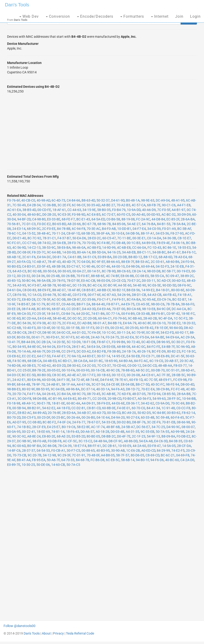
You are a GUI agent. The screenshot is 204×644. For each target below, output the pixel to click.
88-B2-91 (34, 408)
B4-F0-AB (109, 229)
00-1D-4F (44, 328)
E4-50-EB (133, 356)
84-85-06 (119, 224)
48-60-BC (34, 215)
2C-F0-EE (49, 229)
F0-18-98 (14, 403)
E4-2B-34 (34, 205)
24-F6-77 (79, 422)
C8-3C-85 (59, 375)
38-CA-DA (80, 361)
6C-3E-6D (14, 318)
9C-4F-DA (165, 318)
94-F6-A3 (118, 389)
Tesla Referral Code (80, 633)
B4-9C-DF (163, 309)
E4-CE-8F (113, 384)
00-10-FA (68, 370)
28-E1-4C (79, 347)
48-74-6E (92, 380)
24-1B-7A (129, 351)
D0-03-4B (117, 432)
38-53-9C (49, 248)
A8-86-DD (131, 441)
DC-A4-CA (179, 309)
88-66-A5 (113, 262)
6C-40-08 (83, 337)
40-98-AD (43, 200)
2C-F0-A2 (69, 323)
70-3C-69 (178, 403)
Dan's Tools (17, 5)
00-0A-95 (14, 432)
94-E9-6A (172, 337)
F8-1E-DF (161, 328)
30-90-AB (118, 450)
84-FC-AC (141, 361)
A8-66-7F (39, 351)
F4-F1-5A (34, 394)
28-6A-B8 (184, 394)
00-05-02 (54, 370)
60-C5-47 (109, 238)
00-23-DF (44, 417)
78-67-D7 (93, 422)
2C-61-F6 (29, 257)
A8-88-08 (124, 347)
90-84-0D (176, 328)
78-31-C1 (49, 238)
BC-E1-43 (83, 219)
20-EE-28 (14, 309)
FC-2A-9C (143, 219)
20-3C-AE (187, 361)
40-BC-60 (172, 460)
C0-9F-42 (173, 314)
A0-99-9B (178, 432)
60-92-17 (182, 333)
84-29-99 (163, 450)
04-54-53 (43, 450)
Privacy (58, 633)
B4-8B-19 (115, 323)
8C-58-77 (169, 271)
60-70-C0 (138, 408)
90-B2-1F (119, 290)
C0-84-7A (68, 314)
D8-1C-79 (38, 304)
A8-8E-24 (34, 436)
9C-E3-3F (64, 215)
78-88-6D (128, 370)
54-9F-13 (153, 436)
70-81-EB (169, 422)
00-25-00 (132, 328)
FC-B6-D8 (98, 460)
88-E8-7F (128, 262)
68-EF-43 (58, 309)
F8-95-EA (39, 460)
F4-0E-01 (124, 408)
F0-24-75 (112, 337)
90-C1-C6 (169, 205)
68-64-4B (24, 384)
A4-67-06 (83, 384)
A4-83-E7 (89, 356)
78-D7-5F (73, 281)
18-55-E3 (184, 248)
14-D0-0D (69, 252)
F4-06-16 (178, 243)
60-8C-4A (73, 403)
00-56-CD (114, 413)
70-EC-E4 (148, 389)
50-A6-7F (53, 460)
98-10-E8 (149, 309)
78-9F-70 (38, 384)
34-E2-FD (167, 333)
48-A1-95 (178, 200)
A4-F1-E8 (184, 205)
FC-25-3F (39, 314)
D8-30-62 (74, 366)
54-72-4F (78, 380)
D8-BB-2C (109, 436)
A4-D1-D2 (79, 333)
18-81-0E (58, 403)
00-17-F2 (89, 375)
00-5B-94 (19, 408)
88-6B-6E (98, 276)
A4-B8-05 (108, 455)
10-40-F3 (29, 328)
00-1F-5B (73, 328)
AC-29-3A (188, 337)
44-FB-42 (170, 295)
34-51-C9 (89, 257)
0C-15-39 (79, 285)
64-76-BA (149, 224)
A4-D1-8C (96, 361)
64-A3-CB (154, 295)
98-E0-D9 (103, 281)
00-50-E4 (50, 271)
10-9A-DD (134, 210)
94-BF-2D (24, 219)
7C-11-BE (124, 238)
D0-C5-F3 (29, 417)
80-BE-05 (93, 436)
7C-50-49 (19, 205)
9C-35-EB (148, 432)
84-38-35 (176, 441)
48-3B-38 (59, 266)
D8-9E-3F (49, 333)
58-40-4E (59, 318)
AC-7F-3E (163, 375)
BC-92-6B (35, 271)
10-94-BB (189, 399)
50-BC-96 (29, 281)
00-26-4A (73, 417)
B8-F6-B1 (158, 314)
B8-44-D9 (28, 342)
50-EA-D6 (79, 238)
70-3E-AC (94, 229)
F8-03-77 (180, 366)
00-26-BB (68, 276)
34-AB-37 (84, 413)
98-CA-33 (24, 314)
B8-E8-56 (133, 290)
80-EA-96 (34, 380)
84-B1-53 (164, 224)
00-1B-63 (104, 375)
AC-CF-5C (70, 441)
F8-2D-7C (39, 252)
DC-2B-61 (110, 446)
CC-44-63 (74, 210)
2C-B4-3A (64, 394)
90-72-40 (133, 342)
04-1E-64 (103, 417)
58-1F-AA (68, 384)
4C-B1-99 (55, 399)
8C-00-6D (19, 446)
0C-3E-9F (153, 333)
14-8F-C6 (14, 450)
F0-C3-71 (148, 356)
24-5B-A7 (128, 427)
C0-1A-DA (154, 238)
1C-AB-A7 (39, 262)
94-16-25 (114, 252)
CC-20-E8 (99, 399)
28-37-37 (29, 450)
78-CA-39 (65, 446)
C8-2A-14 (139, 271)
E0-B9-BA (105, 257)
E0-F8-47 (154, 446)
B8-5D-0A (99, 252)
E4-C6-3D (161, 441)
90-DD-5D (169, 285)
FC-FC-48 (178, 389)
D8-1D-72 (133, 389)
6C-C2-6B (14, 328)
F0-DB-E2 (183, 436)
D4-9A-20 (118, 417)
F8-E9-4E (163, 243)
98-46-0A (79, 248)
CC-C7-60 (29, 243)
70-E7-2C (134, 281)
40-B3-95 (103, 450)
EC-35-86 (89, 299)
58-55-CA (157, 276)
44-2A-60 (139, 446)
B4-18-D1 (163, 290)
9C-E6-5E (154, 285)
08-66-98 (183, 422)
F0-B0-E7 (129, 399)
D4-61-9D (118, 200)
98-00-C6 (158, 304)
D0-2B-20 (49, 215)
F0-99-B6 (119, 342)
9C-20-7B (35, 455)
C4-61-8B (74, 257)
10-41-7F (13, 342)
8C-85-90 (44, 309)
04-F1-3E (63, 380)
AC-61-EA (14, 210)
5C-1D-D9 (74, 342)
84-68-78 (82, 460)
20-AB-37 (171, 361)
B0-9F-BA (34, 446)
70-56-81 (14, 224)
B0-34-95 (19, 347)
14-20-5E (59, 342)
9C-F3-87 (34, 285)
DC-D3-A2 (84, 351)
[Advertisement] (102, 131)
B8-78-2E (39, 370)
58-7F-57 (123, 455)
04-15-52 (29, 233)
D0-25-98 (53, 351)
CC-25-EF (24, 370)
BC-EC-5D (29, 375)
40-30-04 (19, 215)
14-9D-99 (109, 248)
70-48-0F (93, 455)
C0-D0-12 (134, 366)
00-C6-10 (159, 323)
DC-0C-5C (74, 318)
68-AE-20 (63, 436)
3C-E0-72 (14, 299)
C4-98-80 (39, 219)
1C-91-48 (168, 408)
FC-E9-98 (180, 380)
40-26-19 (144, 351)
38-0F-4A (103, 233)
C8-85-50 (169, 394)
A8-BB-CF (104, 290)
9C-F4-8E (103, 243)
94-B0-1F (142, 460)
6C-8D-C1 (65, 361)
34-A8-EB (129, 252)
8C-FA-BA (134, 299)
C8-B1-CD (94, 408)
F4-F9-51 (119, 299)
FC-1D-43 (154, 248)
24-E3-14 (19, 229)
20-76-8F (54, 413)
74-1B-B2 (24, 427)
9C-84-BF (159, 413)
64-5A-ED (98, 219)
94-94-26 (49, 347)
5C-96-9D (183, 347)
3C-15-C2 (85, 441)
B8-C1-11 (144, 252)
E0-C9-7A (164, 299)
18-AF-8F (74, 290)
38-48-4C (44, 233)
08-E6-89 (163, 356)
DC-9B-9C (24, 441)
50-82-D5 (144, 413)
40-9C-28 (113, 370)
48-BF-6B (113, 427)
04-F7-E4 (139, 229)
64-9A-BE (157, 337)
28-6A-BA (188, 219)
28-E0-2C (94, 238)
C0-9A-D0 (163, 403)
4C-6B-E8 (124, 248)
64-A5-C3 (19, 271)
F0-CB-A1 (58, 450)
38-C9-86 (163, 389)
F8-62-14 (188, 413)
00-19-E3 (183, 271)
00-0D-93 (153, 215)
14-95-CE (118, 356)
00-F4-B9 (128, 314)
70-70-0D (89, 243)
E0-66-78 (49, 295)
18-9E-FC (188, 314)
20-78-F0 (59, 281)
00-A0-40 (138, 215)
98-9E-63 (148, 200)
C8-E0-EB (109, 347)
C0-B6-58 (113, 219)
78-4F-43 (54, 262)
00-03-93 (83, 370)
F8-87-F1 (113, 304)
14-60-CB (58, 465)
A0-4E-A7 (74, 375)
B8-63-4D (88, 200)
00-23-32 (24, 276)
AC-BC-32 (169, 215)
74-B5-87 (23, 304)
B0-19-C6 (69, 427)
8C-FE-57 (53, 304)
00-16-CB (98, 370)
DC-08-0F (24, 252)
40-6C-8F (144, 323)
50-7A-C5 (73, 465)
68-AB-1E (14, 257)
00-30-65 (64, 271)
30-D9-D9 (184, 215)
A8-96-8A (73, 389)
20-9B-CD (114, 399)
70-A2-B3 (123, 205)
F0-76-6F (13, 200)
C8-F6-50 (19, 295)
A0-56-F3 (144, 399)
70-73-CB (19, 455)
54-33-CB (109, 422)
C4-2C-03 (89, 366)
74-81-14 (58, 432)
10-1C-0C (109, 333)
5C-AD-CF (164, 281)
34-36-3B (169, 238)
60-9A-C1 (105, 318)
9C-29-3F (64, 455)
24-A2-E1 (19, 380)
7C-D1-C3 (29, 224)
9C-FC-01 (14, 243)
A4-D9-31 (88, 403)
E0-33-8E (54, 219)
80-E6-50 (23, 337)
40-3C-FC (158, 384)
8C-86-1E (169, 248)
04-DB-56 (133, 233)
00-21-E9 (102, 328)
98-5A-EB (44, 281)
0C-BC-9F (110, 285)
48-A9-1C (29, 403)
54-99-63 (159, 399)
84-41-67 (174, 252)
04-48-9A (100, 441)
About (46, 633)
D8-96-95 (163, 342)
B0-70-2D (14, 417)
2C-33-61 (158, 262)
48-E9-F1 (165, 380)
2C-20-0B (90, 318)
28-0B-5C (178, 375)
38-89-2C (187, 276)
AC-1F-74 (98, 427)
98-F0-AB (39, 441)
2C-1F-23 (139, 436)
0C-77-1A (113, 314)
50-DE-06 (43, 465)
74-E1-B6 (98, 314)
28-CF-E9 (39, 427)
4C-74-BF (113, 276)
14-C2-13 (34, 248)
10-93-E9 (125, 446)
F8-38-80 (114, 351)
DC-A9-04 (163, 200)
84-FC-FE (154, 347)
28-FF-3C (174, 399)
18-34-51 (53, 314)
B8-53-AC (142, 262)
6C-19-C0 (156, 361)
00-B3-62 (174, 413)
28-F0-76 (74, 243)
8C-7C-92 (34, 238)
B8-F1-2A (83, 304)
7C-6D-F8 (124, 394)
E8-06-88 (127, 276)
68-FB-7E (154, 205)
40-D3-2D (59, 366)
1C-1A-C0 (34, 295)
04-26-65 (49, 394)
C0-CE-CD (119, 281)
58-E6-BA (64, 248)
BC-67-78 (89, 224)
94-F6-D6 (157, 460)
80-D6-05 (137, 455)
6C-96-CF (78, 205)
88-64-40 (98, 304)
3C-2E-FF (64, 205)
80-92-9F (28, 389)
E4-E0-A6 (104, 309)
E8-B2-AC (24, 413)
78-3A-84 (179, 224)
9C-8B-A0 (135, 318)
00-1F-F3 (88, 328)
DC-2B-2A (43, 342)
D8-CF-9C (115, 441)
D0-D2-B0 (124, 422)
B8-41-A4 (24, 460)
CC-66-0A (139, 248)
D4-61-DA (14, 290)
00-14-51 (94, 271)
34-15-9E (89, 210)
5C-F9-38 (39, 323)
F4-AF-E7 (59, 356)
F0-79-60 (120, 318)
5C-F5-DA (142, 337)
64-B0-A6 (126, 361)
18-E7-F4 (80, 446)
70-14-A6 (24, 351)
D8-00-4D (187, 384)
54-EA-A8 (146, 441)
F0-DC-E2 (44, 224)
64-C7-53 (44, 356)
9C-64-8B (54, 252)
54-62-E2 (49, 408)
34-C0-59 (154, 229)
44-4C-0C (139, 347)
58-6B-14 (128, 460)
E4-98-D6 (133, 266)
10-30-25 (28, 465)
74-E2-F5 (178, 450)
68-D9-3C (34, 229)
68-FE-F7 (68, 219)
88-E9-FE (44, 290)
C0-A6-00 (68, 304)
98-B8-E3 (14, 389)
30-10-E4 (118, 233)
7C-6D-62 (44, 366)
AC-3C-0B (59, 299)
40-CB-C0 (28, 200)
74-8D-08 (14, 366)
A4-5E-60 (125, 285)
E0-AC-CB (88, 281)
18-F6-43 (73, 432)
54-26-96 (124, 295)
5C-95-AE (149, 299)
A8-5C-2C (143, 370)
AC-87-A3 (109, 295)
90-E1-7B (44, 403)
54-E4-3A (93, 347)
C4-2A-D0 (187, 460)
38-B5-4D (29, 210)
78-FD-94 (154, 394)
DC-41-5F (178, 356)
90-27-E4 (133, 417)
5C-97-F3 (68, 337)
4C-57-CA (139, 205)
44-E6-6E (118, 403)
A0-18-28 (102, 432)
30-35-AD (93, 205)
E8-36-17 (133, 403)
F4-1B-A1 (185, 295)
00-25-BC (58, 417)
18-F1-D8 (89, 342)
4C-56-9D (19, 248)
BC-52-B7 (179, 299)
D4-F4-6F (107, 380)
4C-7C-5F (151, 380)
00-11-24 (124, 333)
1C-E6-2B (133, 450)
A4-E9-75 (128, 304)
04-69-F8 (183, 455)
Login (195, 16)
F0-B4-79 (119, 210)
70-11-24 (58, 233)
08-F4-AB (29, 309)
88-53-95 (43, 389)
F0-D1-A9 (169, 229)
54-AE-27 (134, 224)
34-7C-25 (158, 427)
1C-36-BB (49, 205)
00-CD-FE (44, 210)
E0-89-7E (14, 465)
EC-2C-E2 (29, 356)
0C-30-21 (178, 342)
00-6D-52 (179, 281)
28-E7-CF (34, 333)
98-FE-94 (173, 384)
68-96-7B (104, 224)
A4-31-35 (132, 432)
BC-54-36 (24, 323)
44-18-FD (63, 408)
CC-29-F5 (68, 351)
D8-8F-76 (139, 422)
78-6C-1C (14, 233)
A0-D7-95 (19, 422)
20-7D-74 (19, 394)
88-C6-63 (124, 271)
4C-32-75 (54, 323)
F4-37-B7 (64, 238)
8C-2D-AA (29, 318)
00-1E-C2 (119, 375)
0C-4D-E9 (148, 342)
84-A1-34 (153, 408)
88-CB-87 (74, 299)
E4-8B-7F (168, 347)
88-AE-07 (59, 290)
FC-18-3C (189, 351)
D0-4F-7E (124, 436)
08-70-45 (94, 394)
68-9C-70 (79, 394)
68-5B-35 (88, 233)
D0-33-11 (149, 281)
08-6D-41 (188, 370)
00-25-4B (53, 276)
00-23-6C (117, 328)
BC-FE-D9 (159, 351)
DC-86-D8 (50, 446)
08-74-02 (44, 243)
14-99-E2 (148, 290)
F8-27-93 (177, 233)
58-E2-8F (83, 427)
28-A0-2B (150, 318)
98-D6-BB (40, 399)
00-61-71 (38, 337)
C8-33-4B (143, 314)
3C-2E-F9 (154, 422)
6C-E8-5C (113, 460)
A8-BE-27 (108, 205)
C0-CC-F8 (183, 408)
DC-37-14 (88, 389)
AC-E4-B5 (93, 215)
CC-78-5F (43, 299)
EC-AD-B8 (84, 323)
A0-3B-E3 (29, 366)
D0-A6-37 (87, 432)
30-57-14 (104, 356)
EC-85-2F (173, 219)
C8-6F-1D (73, 233)
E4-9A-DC (44, 257)
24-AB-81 (53, 384)
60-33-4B (148, 417)
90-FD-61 (53, 337)
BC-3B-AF (184, 229)
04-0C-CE (64, 333)
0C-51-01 (173, 370)
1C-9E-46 (88, 266)
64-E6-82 (70, 399)
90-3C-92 (19, 436)
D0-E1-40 (19, 238)
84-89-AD (40, 413)
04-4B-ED (50, 361)
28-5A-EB (59, 243)
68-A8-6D (165, 257)
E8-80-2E (49, 436)
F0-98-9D (78, 215)
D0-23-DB (120, 257)
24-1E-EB (177, 266)
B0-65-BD (59, 224)
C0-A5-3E (143, 304)
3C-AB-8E (109, 394)
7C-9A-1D (74, 356)
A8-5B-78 (49, 285)
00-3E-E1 (139, 238)
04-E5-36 (162, 233)
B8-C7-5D (143, 384)
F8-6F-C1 (104, 342)
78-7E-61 (121, 380)
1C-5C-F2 (181, 318)
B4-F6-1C (189, 252)
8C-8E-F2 (49, 422)
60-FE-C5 (124, 215)
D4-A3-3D (89, 309)
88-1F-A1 (148, 233)
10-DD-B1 (124, 229)
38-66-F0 (188, 304)
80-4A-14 (84, 252)
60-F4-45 (177, 417)
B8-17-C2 (150, 257)
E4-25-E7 (54, 427)
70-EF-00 (119, 309)
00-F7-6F (94, 295)
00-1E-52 (58, 328)
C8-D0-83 (29, 290)
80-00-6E (178, 290)
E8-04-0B (128, 384)
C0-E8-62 (14, 356)
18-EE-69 (43, 432)
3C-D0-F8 (24, 399)
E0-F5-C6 (64, 347)
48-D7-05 (139, 394)
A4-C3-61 (148, 375)
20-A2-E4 (127, 337)
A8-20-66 (74, 224)
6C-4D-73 (58, 200)
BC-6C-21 (168, 455)
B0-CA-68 (134, 309)
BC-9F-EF (98, 262)
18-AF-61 (59, 210)
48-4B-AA (165, 366)
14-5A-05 (169, 446)
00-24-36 (38, 276)
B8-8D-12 (135, 257)
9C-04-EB (58, 389)
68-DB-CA (35, 361)
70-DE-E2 (174, 323)
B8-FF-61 (94, 446)
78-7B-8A (173, 304)
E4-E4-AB (44, 318)
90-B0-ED (14, 266)
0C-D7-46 (103, 266)
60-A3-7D (99, 413)
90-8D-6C (64, 285)
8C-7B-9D (109, 271)
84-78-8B (64, 229)
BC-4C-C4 (95, 285)
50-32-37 (103, 200)
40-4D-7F (69, 262)
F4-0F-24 (64, 422)
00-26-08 (133, 375)
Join (179, 16)
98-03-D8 (154, 271)
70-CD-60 (119, 366)
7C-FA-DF (94, 333)
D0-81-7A (59, 257)
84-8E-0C (34, 347)
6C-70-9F (138, 333)
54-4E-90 (139, 285)
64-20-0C (83, 314)
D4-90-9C (173, 427)
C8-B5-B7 (89, 290)
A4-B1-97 (178, 210)
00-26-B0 (88, 417)
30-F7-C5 (73, 450)
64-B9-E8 (149, 243)
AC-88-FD (94, 248)
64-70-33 (68, 460)
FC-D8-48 (118, 243)
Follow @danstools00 (20, 626)
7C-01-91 (79, 455)
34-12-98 (49, 455)
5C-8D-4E (64, 295)
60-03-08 (49, 380)
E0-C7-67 (73, 266)
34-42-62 (148, 403)
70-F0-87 (83, 276)
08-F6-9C (184, 285)
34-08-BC (159, 252)
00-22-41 (29, 432)
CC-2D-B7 (74, 309)
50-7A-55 (163, 432)
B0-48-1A (133, 200)
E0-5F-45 (44, 266)
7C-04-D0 (83, 262)
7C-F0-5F (164, 210)
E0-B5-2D (78, 436)
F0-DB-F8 (55, 441)
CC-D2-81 (78, 408)
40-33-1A (103, 389)
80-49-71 (84, 399)
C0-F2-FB (79, 295)
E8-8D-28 (29, 299)
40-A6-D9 (149, 210)
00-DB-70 (158, 370)
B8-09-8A (168, 436)
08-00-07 (188, 427)
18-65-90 (111, 361)
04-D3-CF (14, 375)
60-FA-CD (24, 262)
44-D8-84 (158, 219)
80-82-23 (174, 351)
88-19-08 (128, 219)
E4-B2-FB (99, 351)
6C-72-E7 (109, 215)
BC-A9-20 (129, 413)
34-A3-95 (19, 285)
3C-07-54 (98, 384)
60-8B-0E (109, 408)
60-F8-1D (136, 380)
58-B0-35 (104, 210)
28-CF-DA (184, 446)
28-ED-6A (69, 413)
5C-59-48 (163, 417)
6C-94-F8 (79, 229)
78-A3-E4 (180, 257)
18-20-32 (189, 323)
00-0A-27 (79, 271)
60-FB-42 (147, 328)
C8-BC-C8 (19, 333)
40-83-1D (14, 281)
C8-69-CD (152, 455)
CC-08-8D (34, 422)
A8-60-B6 (173, 262)
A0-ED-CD (148, 450)
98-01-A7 (100, 323)
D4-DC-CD (150, 366)
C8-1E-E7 (184, 238)
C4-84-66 (73, 200)
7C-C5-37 (104, 366)
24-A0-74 (98, 337)
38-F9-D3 (103, 403)
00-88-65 (88, 450)
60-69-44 (148, 266)
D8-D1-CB (139, 295)
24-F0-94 (187, 262)
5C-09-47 (172, 276)
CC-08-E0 (142, 276)
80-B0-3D (44, 375)
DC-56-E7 (143, 427)
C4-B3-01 (29, 266)
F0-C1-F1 (104, 299)
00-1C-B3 (134, 243)
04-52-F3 (162, 266)
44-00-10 (118, 266)
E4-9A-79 (130, 323)
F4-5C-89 (19, 361)
